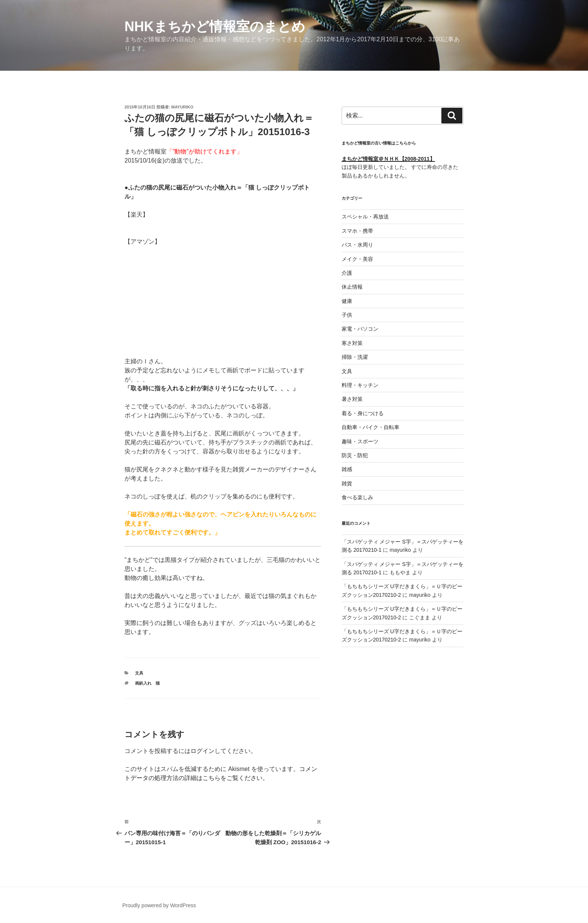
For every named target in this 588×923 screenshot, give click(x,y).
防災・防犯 (355, 455)
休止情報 (352, 287)
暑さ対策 (352, 399)
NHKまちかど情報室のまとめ (215, 26)
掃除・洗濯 (355, 357)
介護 (347, 273)
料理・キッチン (360, 385)
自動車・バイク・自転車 (370, 427)
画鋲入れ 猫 (147, 683)
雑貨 (347, 483)
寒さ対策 (352, 343)
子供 (347, 315)
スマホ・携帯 (357, 231)
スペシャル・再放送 (365, 217)
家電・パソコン (360, 329)
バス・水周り (357, 245)
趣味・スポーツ (360, 441)
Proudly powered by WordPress (159, 905)
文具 (139, 673)
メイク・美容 (357, 259)
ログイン (202, 751)
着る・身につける (363, 413)
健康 (347, 301)
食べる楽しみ (357, 497)
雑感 (347, 469)
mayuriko (182, 107)
